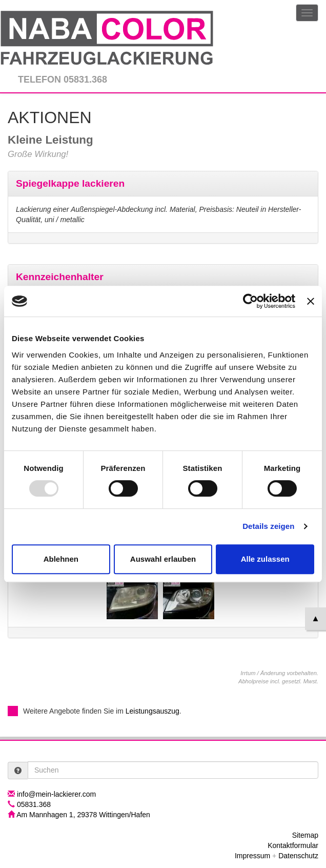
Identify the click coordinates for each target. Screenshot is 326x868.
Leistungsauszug (152, 711)
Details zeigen (268, 526)
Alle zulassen (265, 559)
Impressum (252, 856)
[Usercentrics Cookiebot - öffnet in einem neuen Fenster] (250, 301)
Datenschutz (298, 856)
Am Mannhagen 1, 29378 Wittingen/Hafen (83, 815)
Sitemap (305, 835)
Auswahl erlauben (163, 559)
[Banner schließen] (311, 301)
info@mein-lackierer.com (56, 794)
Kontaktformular (293, 845)
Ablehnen (61, 559)
